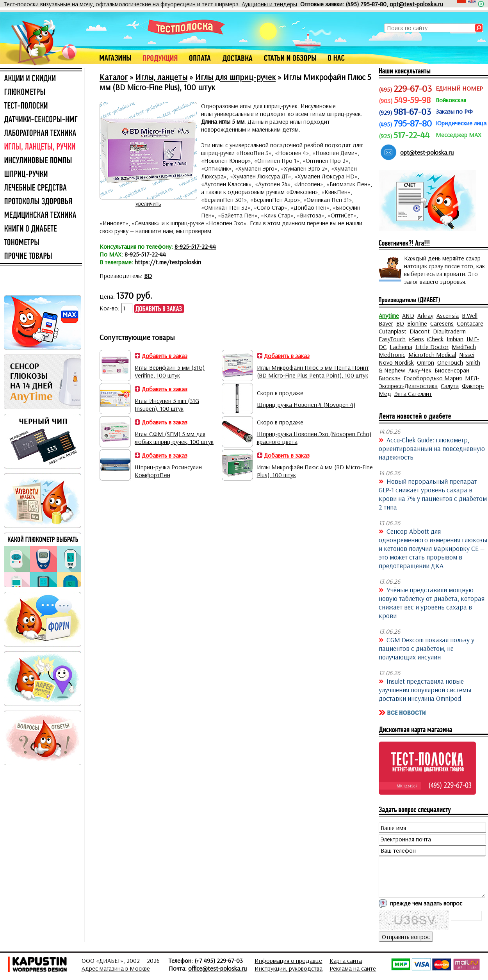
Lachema (401, 347)
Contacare (470, 323)
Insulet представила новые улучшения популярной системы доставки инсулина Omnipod (425, 690)
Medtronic (392, 355)
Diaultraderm (449, 331)
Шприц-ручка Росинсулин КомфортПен (168, 471)
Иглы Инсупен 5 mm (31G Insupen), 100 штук (167, 404)
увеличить (148, 203)
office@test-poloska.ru (217, 968)
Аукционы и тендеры (269, 4)
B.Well (470, 315)
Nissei (467, 355)
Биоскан (390, 378)
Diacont (420, 331)
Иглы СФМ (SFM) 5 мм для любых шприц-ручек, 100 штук (174, 438)
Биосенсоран (452, 370)
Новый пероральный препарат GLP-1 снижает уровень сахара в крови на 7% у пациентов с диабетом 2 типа (433, 494)
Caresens (442, 323)
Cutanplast (393, 331)
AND (408, 315)
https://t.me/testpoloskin (168, 262)
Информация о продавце (288, 960)
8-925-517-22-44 (195, 246)
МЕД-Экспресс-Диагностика (429, 382)
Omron (426, 362)
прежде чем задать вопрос (426, 903)
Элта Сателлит (413, 394)
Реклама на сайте (353, 968)
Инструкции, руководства (289, 968)
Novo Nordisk (396, 362)
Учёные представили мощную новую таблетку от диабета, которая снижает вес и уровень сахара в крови (432, 602)
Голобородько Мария (433, 378)
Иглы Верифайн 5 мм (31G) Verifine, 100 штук (170, 371)
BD (148, 276)
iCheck (435, 339)
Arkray (425, 315)
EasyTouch (392, 339)
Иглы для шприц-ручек (235, 77)
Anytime (389, 315)
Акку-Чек (420, 370)
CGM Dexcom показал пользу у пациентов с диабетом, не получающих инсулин (427, 648)
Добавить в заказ (165, 356)
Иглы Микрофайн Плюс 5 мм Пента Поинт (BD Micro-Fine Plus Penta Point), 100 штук (313, 371)
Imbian (455, 339)
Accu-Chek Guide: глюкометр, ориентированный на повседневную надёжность (432, 448)
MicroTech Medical (432, 355)
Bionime (417, 323)
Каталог (114, 77)
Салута (450, 386)
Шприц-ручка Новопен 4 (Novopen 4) (306, 404)
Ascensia (448, 315)
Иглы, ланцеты (161, 77)
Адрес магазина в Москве (116, 968)
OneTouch (450, 362)
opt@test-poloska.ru (416, 4)
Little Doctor (432, 347)
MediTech (464, 347)
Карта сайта (346, 960)
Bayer (386, 323)
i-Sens (416, 339)
